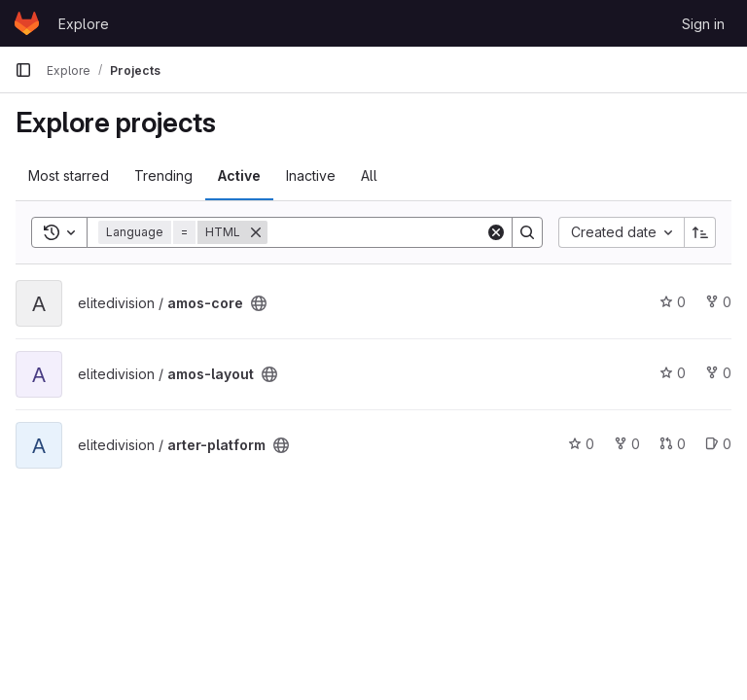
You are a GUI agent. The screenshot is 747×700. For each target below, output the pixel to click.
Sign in (703, 24)
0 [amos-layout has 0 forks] (718, 373)
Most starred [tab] (69, 175)
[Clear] (496, 232)
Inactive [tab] (311, 175)
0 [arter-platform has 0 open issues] (718, 444)
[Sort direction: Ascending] (700, 232)
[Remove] (256, 232)
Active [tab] (239, 175)
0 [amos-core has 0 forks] (718, 302)
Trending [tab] (163, 175)
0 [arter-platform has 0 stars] (581, 444)
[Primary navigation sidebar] (23, 70)
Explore (84, 24)
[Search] (388, 232)
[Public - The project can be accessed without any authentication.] (259, 303)
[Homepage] (27, 23)
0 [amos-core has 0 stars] (673, 302)
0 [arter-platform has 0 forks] (627, 444)
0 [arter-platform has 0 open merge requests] (673, 444)
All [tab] (369, 175)
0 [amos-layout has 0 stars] (673, 373)
